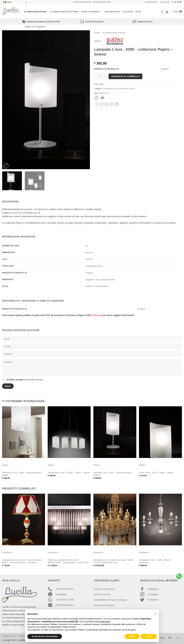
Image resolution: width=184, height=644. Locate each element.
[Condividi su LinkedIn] (117, 104)
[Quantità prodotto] (100, 76)
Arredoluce (7, 552)
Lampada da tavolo (94, 266)
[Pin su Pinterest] (112, 104)
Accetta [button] (149, 636)
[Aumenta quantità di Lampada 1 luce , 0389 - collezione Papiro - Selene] (105, 76)
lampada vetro (104, 93)
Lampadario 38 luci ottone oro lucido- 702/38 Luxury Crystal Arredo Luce (113, 561)
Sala (98, 280)
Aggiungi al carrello (125, 76)
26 (86, 246)
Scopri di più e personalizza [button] (45, 636)
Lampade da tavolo (110, 89)
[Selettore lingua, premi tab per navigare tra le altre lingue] (15, 2)
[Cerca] (162, 12)
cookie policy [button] (105, 622)
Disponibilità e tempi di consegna (110, 600)
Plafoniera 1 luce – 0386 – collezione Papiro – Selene (23, 474)
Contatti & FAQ (151, 2)
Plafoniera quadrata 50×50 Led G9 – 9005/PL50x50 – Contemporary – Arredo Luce (68, 561)
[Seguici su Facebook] (173, 2)
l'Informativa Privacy (33, 380)
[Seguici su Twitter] (178, 2)
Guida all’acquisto (35, 27)
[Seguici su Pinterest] (181, 2)
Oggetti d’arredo (92, 12)
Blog (138, 12)
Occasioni (128, 12)
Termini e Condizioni (104, 589)
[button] (178, 12)
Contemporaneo (101, 286)
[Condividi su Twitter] (102, 104)
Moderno (89, 286)
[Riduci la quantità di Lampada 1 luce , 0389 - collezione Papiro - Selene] (96, 76)
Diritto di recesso (102, 594)
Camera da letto (108, 280)
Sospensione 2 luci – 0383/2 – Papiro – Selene (69, 473)
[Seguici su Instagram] (175, 2)
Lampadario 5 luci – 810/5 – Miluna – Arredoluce (155, 561)
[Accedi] (167, 12)
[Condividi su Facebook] (97, 104)
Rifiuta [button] (132, 636)
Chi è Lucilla (165, 2)
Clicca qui (97, 315)
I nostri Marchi (112, 12)
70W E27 (89, 259)
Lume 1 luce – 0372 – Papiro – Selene (156, 473)
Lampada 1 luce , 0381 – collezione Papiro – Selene (113, 474)
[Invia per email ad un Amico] (107, 104)
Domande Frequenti (104, 605)
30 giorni (89, 273)
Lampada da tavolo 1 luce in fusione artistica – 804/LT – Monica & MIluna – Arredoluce (23, 561)
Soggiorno (90, 280)
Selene (98, 41)
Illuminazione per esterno (65, 12)
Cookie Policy (9, 636)
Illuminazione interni (36, 12)
